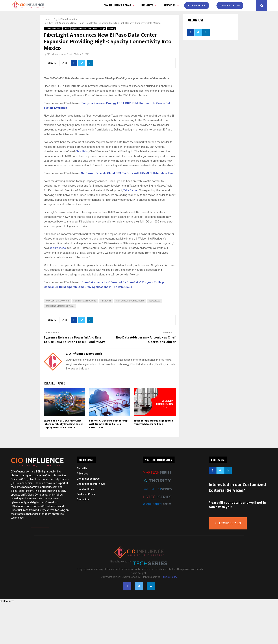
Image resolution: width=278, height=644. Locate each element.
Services (170, 5)
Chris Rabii (82, 151)
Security (111, 29)
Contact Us (83, 499)
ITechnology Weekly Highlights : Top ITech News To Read (153, 422)
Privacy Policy (169, 577)
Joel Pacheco (58, 248)
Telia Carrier (130, 190)
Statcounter (7, 601)
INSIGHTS (147, 5)
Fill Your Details (228, 523)
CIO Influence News (53, 29)
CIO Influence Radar (117, 5)
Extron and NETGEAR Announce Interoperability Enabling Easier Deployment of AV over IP (63, 424)
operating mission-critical (60, 306)
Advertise (83, 474)
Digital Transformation (81, 29)
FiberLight (106, 301)
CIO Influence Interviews (91, 484)
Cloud (66, 29)
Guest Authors (85, 489)
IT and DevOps (99, 29)
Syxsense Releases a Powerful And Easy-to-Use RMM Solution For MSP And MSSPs (75, 340)
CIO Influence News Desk (59, 54)
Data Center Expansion (57, 301)
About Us (82, 468)
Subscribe (197, 5)
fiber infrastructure (85, 301)
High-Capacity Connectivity (130, 301)
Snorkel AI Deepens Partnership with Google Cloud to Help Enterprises (108, 424)
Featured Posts (86, 494)
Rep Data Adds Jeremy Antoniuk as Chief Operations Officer (146, 340)
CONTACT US (230, 5)
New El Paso (155, 301)
